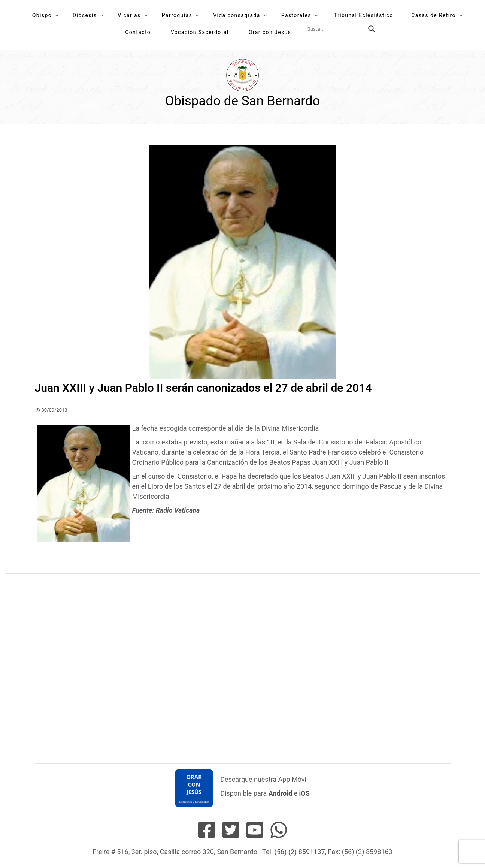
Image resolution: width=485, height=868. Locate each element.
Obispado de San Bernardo (242, 101)
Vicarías (129, 15)
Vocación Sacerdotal (200, 32)
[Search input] (336, 29)
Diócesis (85, 15)
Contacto (138, 32)
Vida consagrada (237, 15)
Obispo (42, 15)
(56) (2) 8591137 (300, 852)
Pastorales (296, 15)
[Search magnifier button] (372, 29)
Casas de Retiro (434, 15)
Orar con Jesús (270, 32)
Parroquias (177, 15)
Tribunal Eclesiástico (364, 15)
